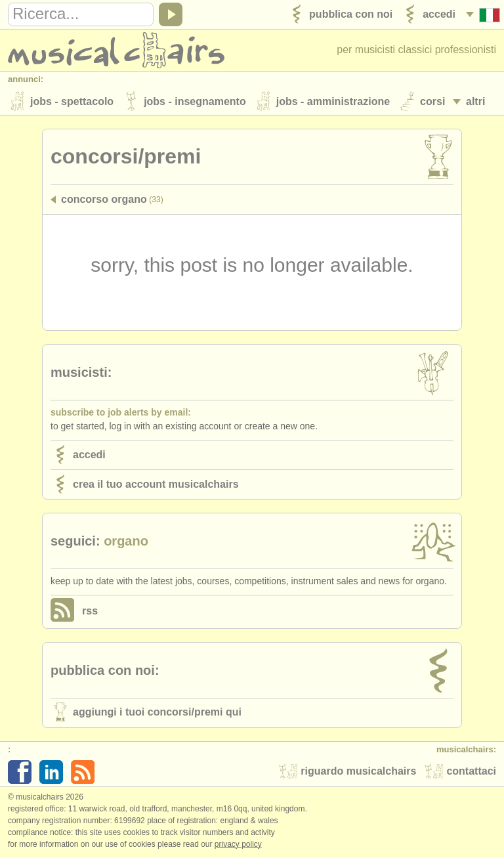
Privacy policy (238, 844)
